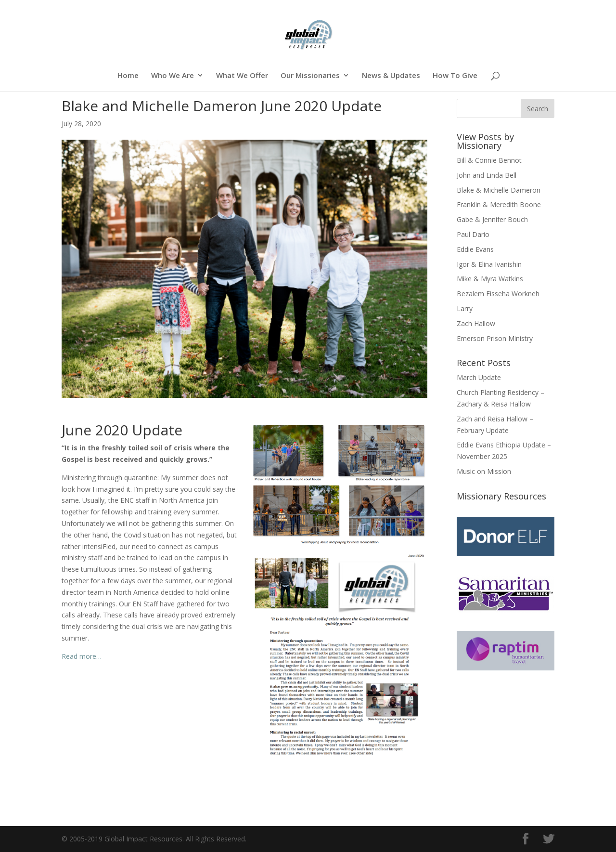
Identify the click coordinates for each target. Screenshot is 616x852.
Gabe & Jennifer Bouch (492, 219)
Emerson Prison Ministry (495, 338)
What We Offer (242, 76)
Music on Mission (484, 471)
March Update (479, 377)
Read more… (82, 656)
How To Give (455, 76)
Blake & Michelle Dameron (499, 190)
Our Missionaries (310, 76)
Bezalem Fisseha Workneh (498, 294)
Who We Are (173, 76)
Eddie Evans (475, 249)
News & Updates (391, 76)
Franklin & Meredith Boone (499, 204)
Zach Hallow (476, 323)
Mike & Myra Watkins (490, 279)
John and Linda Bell (487, 175)
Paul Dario (473, 234)
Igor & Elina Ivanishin (489, 264)
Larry (465, 308)
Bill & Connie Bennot (489, 160)
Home (128, 76)
